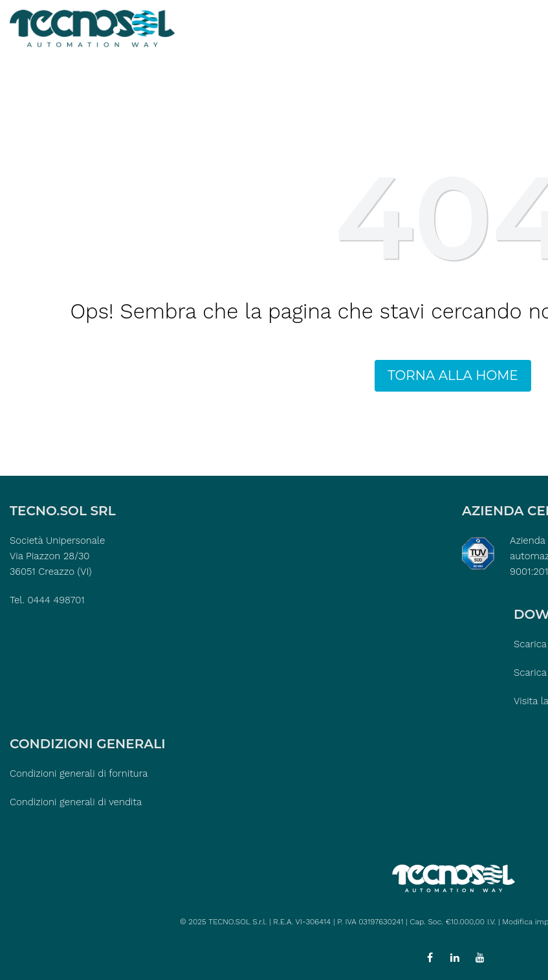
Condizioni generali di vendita (76, 802)
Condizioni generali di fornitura (79, 774)
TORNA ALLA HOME (453, 375)
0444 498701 (56, 600)
